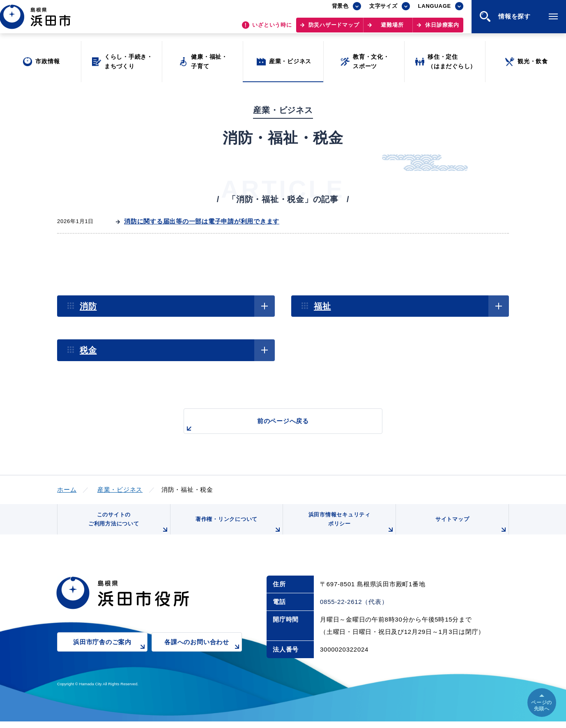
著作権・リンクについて (237, 530)
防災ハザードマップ (334, 29)
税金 (88, 350)
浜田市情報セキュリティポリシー (350, 527)
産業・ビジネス (120, 490)
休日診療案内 (442, 29)
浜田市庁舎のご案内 (110, 654)
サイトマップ (471, 530)
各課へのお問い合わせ (203, 654)
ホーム (67, 490)
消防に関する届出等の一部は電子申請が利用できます (202, 221)
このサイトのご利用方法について (127, 527)
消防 (88, 306)
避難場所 (392, 29)
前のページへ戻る (274, 425)
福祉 (322, 306)
